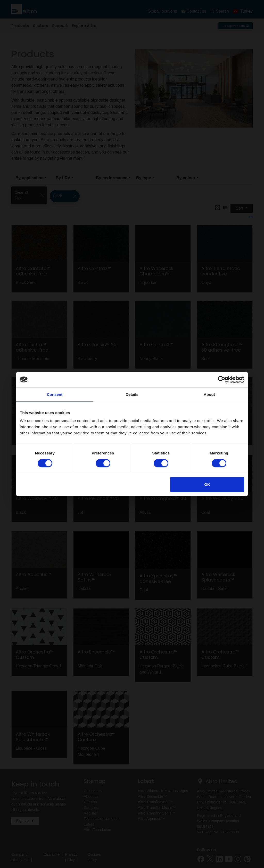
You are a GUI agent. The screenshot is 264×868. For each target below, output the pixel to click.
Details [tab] (132, 394)
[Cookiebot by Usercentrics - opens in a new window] (222, 380)
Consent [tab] (55, 394)
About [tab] (209, 394)
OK (207, 484)
